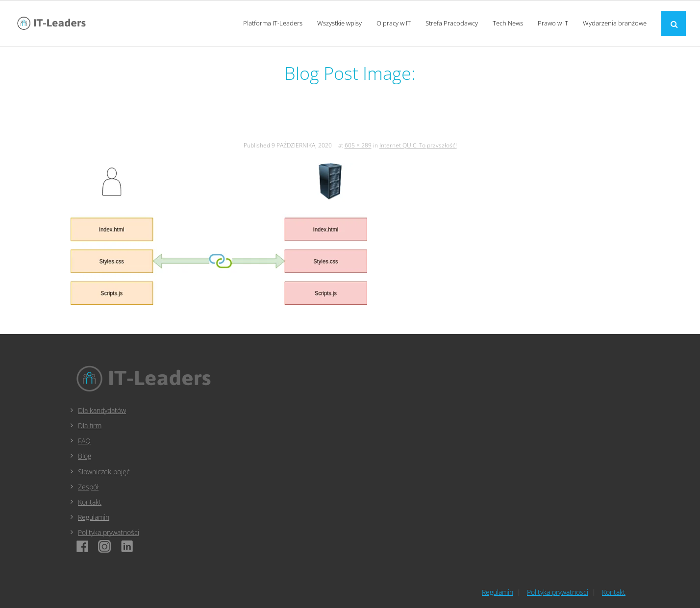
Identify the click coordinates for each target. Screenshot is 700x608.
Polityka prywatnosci (558, 592)
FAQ (84, 441)
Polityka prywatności (109, 532)
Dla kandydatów (102, 410)
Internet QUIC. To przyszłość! (418, 145)
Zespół (88, 487)
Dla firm (90, 426)
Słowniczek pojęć (104, 472)
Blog (85, 456)
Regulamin (94, 517)
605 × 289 (358, 145)
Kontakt (90, 502)
